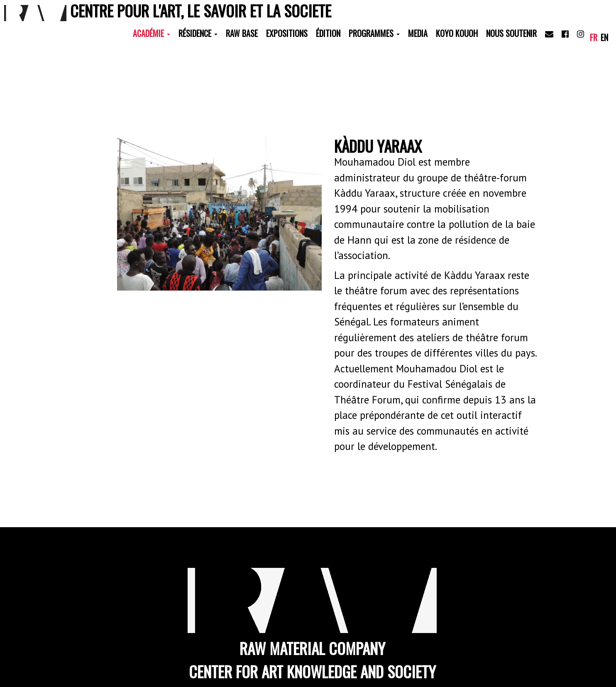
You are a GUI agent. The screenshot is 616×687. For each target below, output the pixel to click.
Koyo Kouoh (457, 33)
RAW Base (242, 33)
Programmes (374, 33)
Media (418, 33)
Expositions (287, 33)
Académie (152, 33)
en (604, 37)
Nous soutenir (511, 33)
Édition (328, 33)
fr (594, 37)
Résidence (198, 33)
